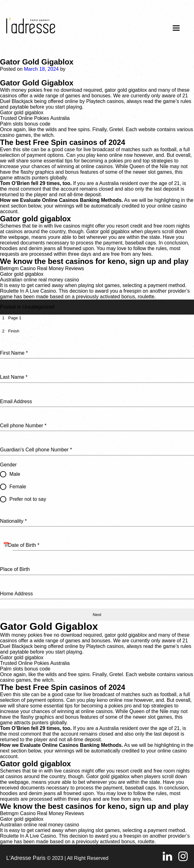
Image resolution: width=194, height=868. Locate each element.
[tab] (11, 318)
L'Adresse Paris (26, 858)
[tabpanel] (97, 470)
